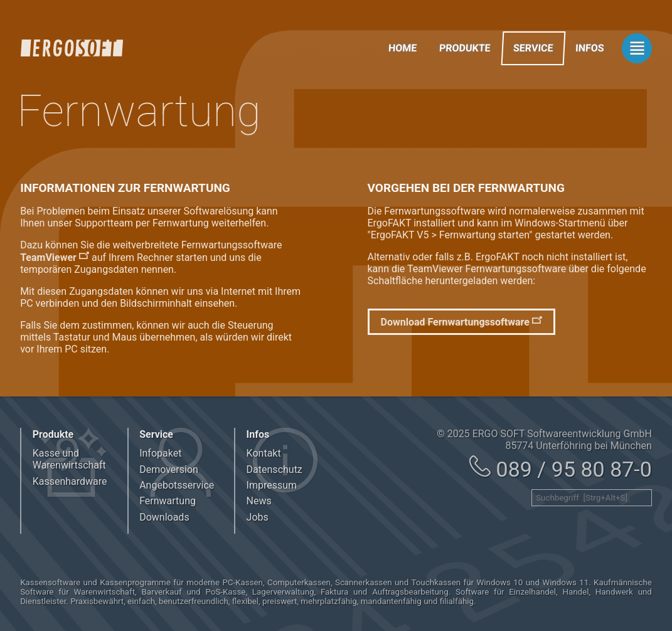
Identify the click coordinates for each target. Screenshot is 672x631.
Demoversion (169, 469)
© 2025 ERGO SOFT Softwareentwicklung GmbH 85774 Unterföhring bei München (544, 440)
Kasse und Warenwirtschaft (69, 459)
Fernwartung (168, 501)
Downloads (164, 517)
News (259, 501)
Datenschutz (275, 469)
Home (402, 48)
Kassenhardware (70, 481)
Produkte (465, 48)
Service (533, 48)
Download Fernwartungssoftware (455, 322)
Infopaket (160, 453)
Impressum (272, 485)
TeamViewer (48, 257)
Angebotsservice (177, 485)
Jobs (258, 517)
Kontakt (264, 453)
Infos (590, 48)
